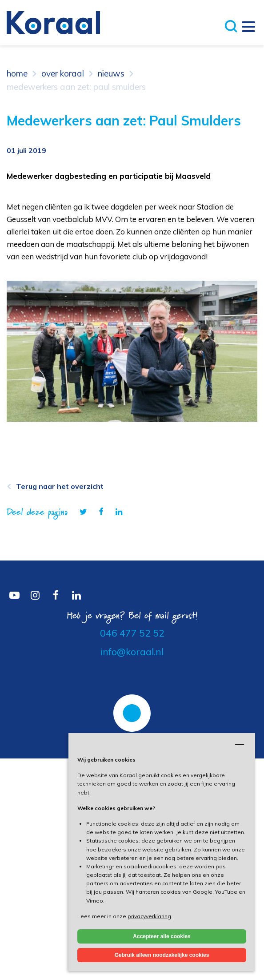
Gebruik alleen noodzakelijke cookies (162, 955)
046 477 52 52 (132, 633)
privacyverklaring (149, 916)
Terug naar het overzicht (60, 486)
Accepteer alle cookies (162, 936)
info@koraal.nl (132, 652)
